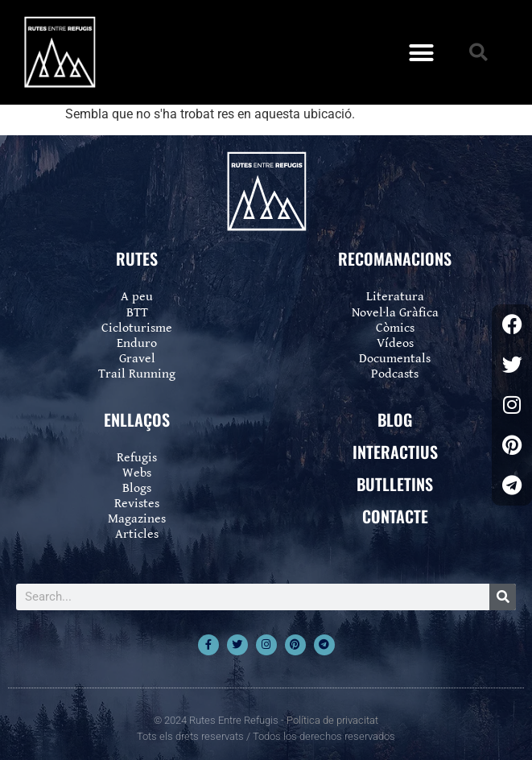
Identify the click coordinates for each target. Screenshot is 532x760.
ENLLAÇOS (137, 419)
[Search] (503, 597)
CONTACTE (395, 516)
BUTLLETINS (395, 484)
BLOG (395, 419)
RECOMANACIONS (395, 258)
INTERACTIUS (395, 452)
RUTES (137, 258)
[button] (421, 52)
